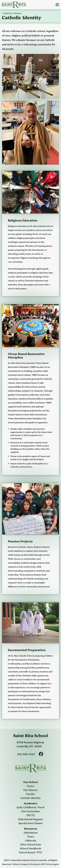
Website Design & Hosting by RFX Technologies (35, 864)
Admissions (31, 832)
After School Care (31, 844)
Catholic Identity (31, 798)
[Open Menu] (57, 5)
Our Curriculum (30, 811)
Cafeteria (31, 840)
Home (30, 786)
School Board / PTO (30, 852)
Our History (31, 790)
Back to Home (12, 13)
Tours (30, 836)
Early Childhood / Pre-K (31, 807)
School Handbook (30, 848)
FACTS (31, 815)
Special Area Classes (30, 823)
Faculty (30, 794)
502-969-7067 (26, 754)
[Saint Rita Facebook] (41, 754)
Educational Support (31, 819)
